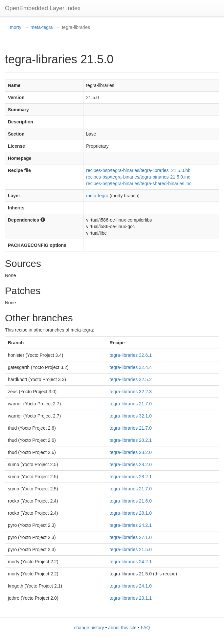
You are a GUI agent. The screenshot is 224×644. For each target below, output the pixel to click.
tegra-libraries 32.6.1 (131, 355)
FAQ (145, 628)
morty (16, 27)
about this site (122, 628)
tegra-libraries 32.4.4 (131, 367)
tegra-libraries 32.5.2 (131, 379)
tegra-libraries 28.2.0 (131, 452)
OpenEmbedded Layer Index (43, 8)
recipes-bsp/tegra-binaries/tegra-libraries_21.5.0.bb (138, 170)
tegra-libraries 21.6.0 (131, 501)
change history (89, 628)
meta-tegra (42, 27)
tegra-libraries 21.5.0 (131, 549)
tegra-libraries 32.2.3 (131, 392)
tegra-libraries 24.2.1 (131, 525)
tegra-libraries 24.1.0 (131, 586)
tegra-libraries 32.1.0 (131, 416)
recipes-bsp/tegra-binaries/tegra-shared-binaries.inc (139, 183)
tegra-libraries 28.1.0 (131, 513)
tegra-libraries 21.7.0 (131, 404)
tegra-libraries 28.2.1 (131, 440)
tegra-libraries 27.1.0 (131, 537)
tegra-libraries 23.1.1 (131, 598)
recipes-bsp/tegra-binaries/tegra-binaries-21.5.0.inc (138, 177)
